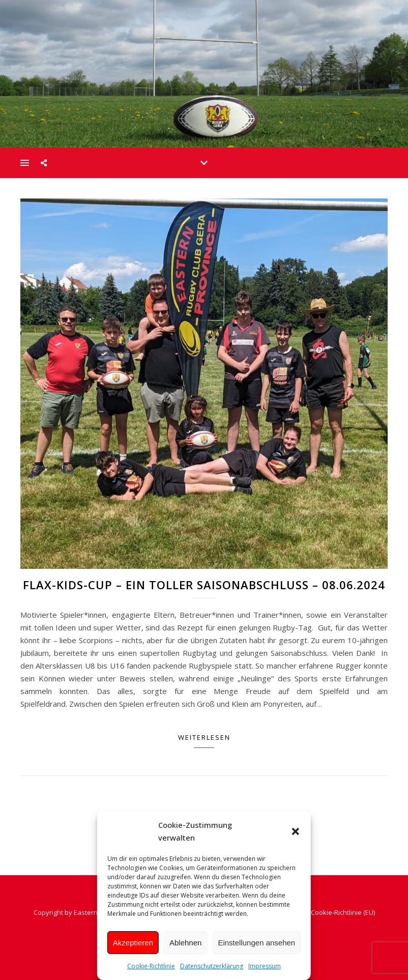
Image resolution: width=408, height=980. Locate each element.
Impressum (265, 966)
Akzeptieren (133, 943)
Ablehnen (185, 943)
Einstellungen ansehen (256, 943)
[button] (296, 831)
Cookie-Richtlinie (151, 966)
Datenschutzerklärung (212, 966)
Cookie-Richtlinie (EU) (343, 912)
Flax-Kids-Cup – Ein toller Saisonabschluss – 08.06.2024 (204, 585)
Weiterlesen (204, 737)
